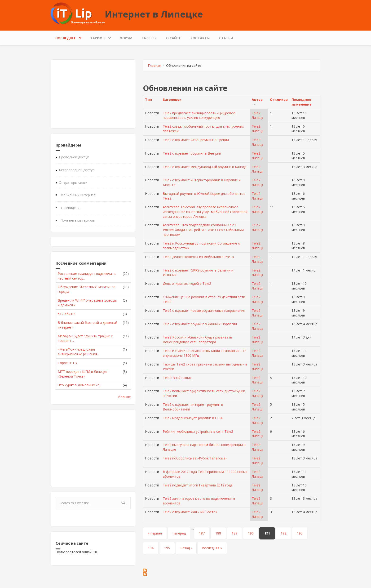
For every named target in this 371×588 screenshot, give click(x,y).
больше (125, 397)
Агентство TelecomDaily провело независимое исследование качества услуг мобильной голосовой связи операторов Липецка (205, 212)
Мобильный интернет (78, 195)
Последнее (67, 37)
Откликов (279, 100)
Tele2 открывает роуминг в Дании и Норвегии (200, 324)
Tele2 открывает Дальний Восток (190, 512)
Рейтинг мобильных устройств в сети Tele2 (198, 431)
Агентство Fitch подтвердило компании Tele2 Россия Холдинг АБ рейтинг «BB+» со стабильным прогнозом (203, 230)
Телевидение (71, 208)
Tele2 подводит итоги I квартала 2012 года (198, 485)
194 (151, 548)
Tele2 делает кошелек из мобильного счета (198, 257)
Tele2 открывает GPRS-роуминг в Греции (196, 140)
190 (251, 533)
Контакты (200, 38)
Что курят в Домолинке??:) (79, 385)
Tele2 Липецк (257, 115)
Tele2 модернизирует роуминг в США (193, 418)
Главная (155, 65)
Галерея (149, 38)
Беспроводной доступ (77, 170)
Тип (148, 100)
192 (283, 533)
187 (202, 533)
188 (218, 533)
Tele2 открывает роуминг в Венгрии (192, 153)
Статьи (226, 38)
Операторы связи (73, 182)
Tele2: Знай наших (177, 378)
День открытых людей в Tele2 (187, 283)
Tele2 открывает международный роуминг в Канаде (205, 167)
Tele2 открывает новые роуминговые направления (204, 310)
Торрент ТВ (67, 363)
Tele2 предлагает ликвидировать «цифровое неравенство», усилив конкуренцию (199, 115)
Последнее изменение (302, 102)
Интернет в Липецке (154, 14)
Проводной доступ (74, 157)
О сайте (174, 38)
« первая (155, 533)
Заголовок (172, 100)
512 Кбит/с (66, 314)
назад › (186, 548)
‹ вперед (179, 533)
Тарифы (99, 37)
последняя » (212, 548)
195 (167, 548)
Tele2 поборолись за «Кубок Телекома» (195, 458)
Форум (126, 38)
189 (234, 533)
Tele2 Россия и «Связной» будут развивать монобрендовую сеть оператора (197, 340)
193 (300, 533)
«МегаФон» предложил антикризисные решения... (78, 352)
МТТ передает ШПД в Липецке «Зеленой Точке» (82, 374)
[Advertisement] (93, 94)
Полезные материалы (78, 220)
